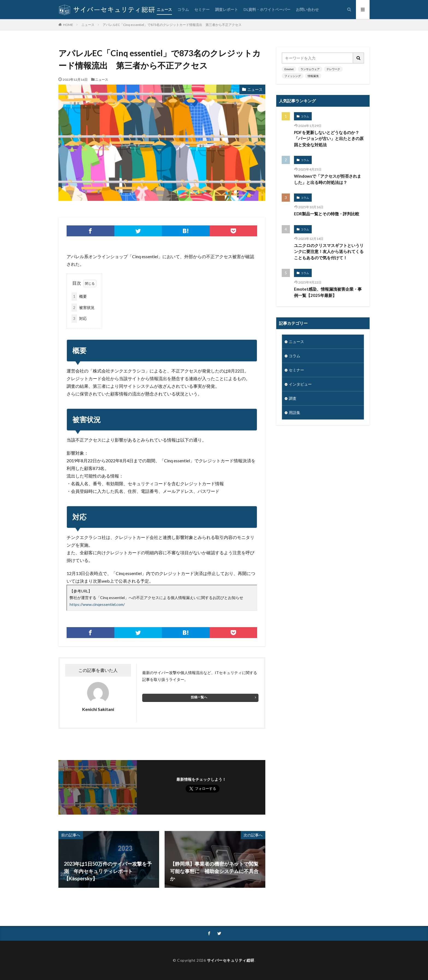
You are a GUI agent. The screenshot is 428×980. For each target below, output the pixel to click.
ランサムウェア (310, 69)
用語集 (295, 412)
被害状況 (83, 308)
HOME (68, 25)
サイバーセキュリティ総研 (231, 960)
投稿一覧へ (199, 697)
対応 (79, 319)
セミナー (202, 9)
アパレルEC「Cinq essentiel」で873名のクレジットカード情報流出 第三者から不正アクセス (172, 25)
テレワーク (333, 69)
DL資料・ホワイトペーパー (267, 9)
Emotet (289, 69)
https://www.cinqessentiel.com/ (97, 604)
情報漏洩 (313, 76)
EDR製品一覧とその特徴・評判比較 (327, 214)
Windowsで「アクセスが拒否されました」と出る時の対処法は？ (328, 179)
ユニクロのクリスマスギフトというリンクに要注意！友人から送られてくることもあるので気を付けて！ (329, 251)
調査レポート (227, 9)
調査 (293, 398)
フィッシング (293, 76)
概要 (79, 297)
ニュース (164, 9)
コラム (183, 9)
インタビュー (300, 384)
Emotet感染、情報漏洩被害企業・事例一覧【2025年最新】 (328, 292)
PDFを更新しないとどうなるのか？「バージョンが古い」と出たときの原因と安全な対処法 (329, 138)
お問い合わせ (307, 9)
